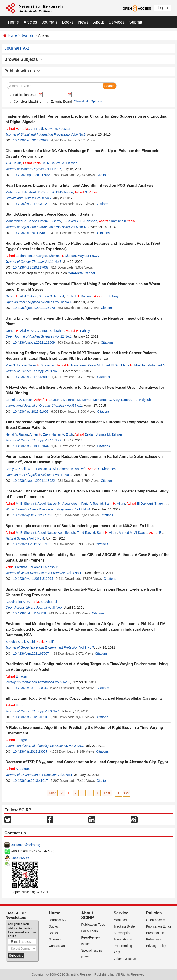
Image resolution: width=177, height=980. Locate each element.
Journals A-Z (58, 920)
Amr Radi (36, 129)
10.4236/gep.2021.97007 (31, 653)
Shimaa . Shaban (62, 256)
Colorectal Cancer (82, 273)
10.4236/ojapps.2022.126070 (34, 308)
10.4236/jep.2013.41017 (31, 781)
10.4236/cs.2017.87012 (30, 204)
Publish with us (22, 71)
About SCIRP (87, 915)
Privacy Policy (156, 946)
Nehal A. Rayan (17, 434)
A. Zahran (18, 769)
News (83, 22)
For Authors (89, 931)
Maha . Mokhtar (134, 365)
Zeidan (16, 256)
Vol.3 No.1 (52, 711)
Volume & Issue (125, 959)
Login (163, 8)
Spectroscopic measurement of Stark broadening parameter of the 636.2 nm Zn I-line (80, 526)
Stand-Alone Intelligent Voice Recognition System (49, 214)
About (99, 22)
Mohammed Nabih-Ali (21, 192)
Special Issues (91, 950)
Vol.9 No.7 (87, 647)
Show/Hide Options (88, 101)
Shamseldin (117, 221)
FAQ (117, 952)
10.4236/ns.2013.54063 (30, 544)
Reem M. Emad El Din (103, 365)
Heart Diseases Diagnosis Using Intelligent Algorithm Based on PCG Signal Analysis (80, 185)
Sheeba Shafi (15, 642)
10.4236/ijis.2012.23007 (30, 751)
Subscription (122, 933)
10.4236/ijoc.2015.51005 (31, 412)
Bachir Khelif (40, 642)
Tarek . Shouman (42, 365)
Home (13, 22)
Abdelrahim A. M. (22, 602)
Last (107, 793)
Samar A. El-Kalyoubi (136, 400)
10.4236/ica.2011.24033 (30, 688)
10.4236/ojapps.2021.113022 (34, 481)
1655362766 (20, 858)
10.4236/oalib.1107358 (29, 613)
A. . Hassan (37, 469)
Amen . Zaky (40, 434)
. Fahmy (106, 296)
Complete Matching (28, 101)
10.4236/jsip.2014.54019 (31, 233)
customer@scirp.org (26, 845)
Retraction (153, 939)
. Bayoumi (48, 400)
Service (121, 913)
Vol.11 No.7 (53, 169)
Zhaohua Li (49, 602)
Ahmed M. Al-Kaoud (133, 533)
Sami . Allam (115, 504)
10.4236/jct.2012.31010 (30, 717)
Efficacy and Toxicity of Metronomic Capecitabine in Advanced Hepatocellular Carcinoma (84, 698)
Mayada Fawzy (88, 256)
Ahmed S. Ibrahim (51, 331)
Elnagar (16, 676)
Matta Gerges (37, 256)
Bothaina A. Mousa (19, 400)
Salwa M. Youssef (58, 129)
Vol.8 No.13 (53, 371)
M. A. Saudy (51, 163)
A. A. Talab (13, 163)
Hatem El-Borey (50, 221)
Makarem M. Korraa (77, 400)
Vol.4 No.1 (65, 775)
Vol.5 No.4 (78, 227)
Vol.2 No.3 (76, 746)
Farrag (15, 705)
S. (86, 192)
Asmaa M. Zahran (109, 434)
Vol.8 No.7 (44, 198)
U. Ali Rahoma (59, 469)
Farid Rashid (86, 533)
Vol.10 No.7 (53, 440)
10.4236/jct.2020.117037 (31, 267)
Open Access (155, 920)
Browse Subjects (24, 59)
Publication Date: (25, 95)
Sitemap (55, 939)
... (90, 793)
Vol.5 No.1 (74, 406)
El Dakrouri (140, 504)
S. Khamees (102, 469)
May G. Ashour (16, 365)
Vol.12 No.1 (63, 336)
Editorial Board (61, 101)
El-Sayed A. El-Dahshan (56, 192)
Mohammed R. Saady (21, 221)
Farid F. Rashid (92, 504)
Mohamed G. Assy (106, 400)
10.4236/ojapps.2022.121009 (34, 342)
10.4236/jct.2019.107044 (31, 446)
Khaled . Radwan (79, 296)
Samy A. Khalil (16, 469)
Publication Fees (93, 925)
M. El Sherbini (21, 504)
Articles (30, 22)
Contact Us (57, 946)
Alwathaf (16, 567)
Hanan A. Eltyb (62, 434)
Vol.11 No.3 (63, 475)
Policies (154, 913)
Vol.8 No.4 (55, 608)
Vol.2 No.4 (83, 509)
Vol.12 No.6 (63, 302)
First (52, 793)
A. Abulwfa (79, 469)
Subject (54, 926)
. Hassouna (71, 365)
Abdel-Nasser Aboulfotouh (56, 533)
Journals (50, 22)
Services (117, 22)
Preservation (155, 933)
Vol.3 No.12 (75, 573)
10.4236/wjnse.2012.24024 (32, 515)
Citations (103, 175)
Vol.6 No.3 (78, 134)
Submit (136, 22)
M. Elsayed (69, 163)
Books (68, 22)
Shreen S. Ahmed (51, 296)
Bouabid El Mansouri (43, 567)
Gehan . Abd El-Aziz (21, 296)
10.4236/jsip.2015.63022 (31, 140)
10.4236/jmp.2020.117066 (32, 175)
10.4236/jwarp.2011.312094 (33, 579)
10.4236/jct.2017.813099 (31, 377)
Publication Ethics (159, 926)
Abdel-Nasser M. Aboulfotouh (59, 504)
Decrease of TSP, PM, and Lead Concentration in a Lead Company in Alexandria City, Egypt (87, 762)
